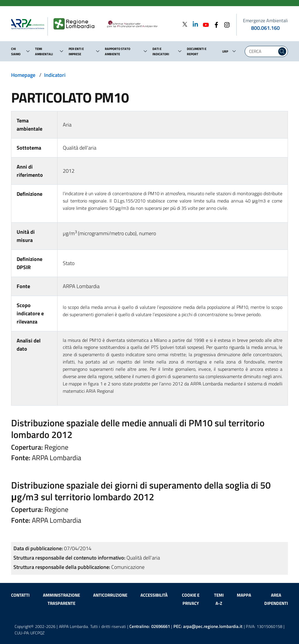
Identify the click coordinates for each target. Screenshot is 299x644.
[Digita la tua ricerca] (262, 51)
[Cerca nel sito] (282, 51)
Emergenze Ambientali (265, 20)
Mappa (244, 595)
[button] (28, 51)
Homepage (23, 75)
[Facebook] (215, 24)
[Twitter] (185, 24)
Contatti (20, 595)
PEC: (208, 626)
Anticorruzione (110, 595)
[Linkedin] (194, 24)
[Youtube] (204, 24)
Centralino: (150, 626)
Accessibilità (154, 595)
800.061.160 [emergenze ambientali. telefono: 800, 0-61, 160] (265, 28)
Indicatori (55, 75)
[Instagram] (225, 24)
